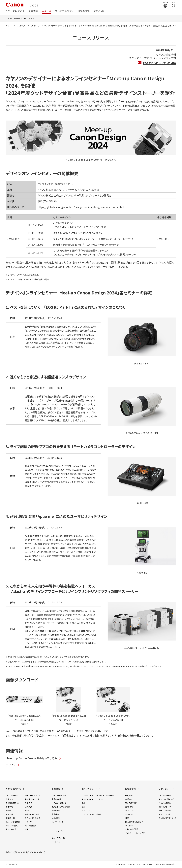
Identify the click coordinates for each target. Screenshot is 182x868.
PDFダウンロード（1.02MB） (160, 63)
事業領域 (33, 11)
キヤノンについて (15, 11)
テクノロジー (101, 11)
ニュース (46, 11)
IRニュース (29, 18)
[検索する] (173, 5)
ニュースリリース (14, 18)
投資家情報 (84, 11)
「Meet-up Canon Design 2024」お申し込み (33, 758)
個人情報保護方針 (169, 864)
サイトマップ (121, 864)
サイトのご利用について (150, 864)
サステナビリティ (64, 11)
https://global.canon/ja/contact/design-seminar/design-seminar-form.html (81, 207)
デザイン (13, 765)
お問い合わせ (133, 864)
